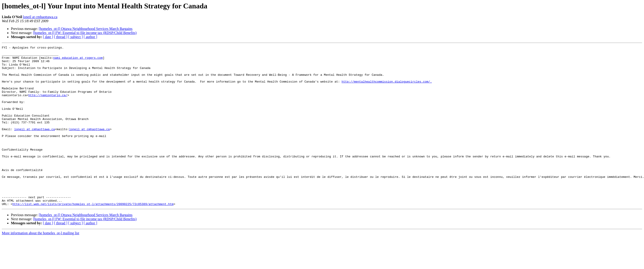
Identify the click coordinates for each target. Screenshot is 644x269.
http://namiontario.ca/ (48, 105)
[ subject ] (76, 37)
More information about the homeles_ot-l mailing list (40, 265)
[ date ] (48, 37)
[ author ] (91, 37)
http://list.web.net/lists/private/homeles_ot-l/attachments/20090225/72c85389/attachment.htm (93, 236)
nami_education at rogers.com (78, 60)
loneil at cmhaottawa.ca (40, 17)
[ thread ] (61, 37)
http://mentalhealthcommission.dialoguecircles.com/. (387, 89)
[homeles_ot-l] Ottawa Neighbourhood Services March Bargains (86, 29)
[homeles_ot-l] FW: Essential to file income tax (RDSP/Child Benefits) (85, 33)
